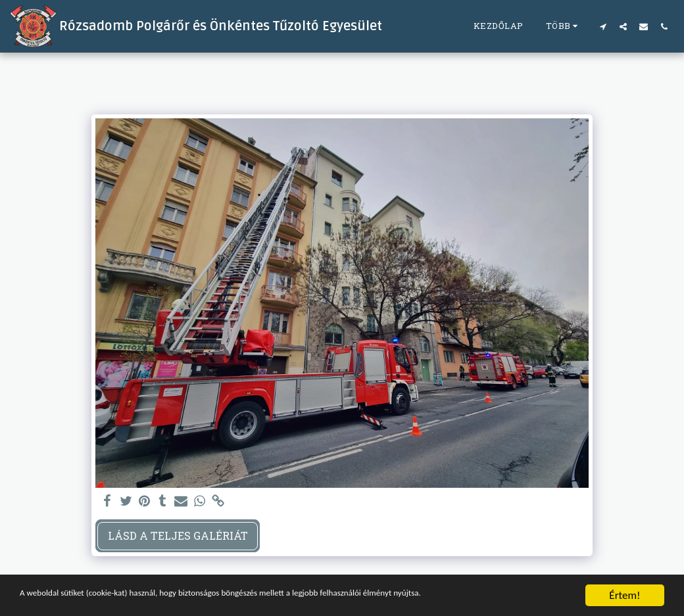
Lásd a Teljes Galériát (178, 535)
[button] (603, 26)
